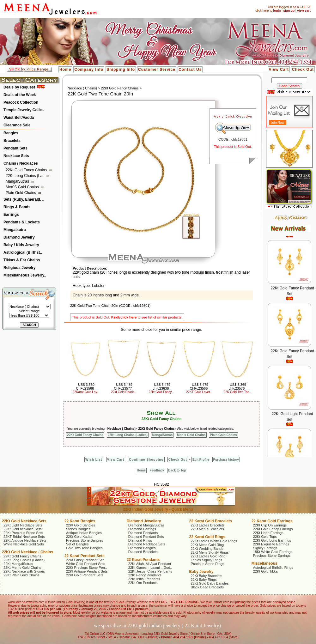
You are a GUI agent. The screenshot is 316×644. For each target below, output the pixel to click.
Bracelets (12, 141)
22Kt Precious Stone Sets (23, 533)
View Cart (279, 70)
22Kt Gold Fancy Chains (27, 170)
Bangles (11, 133)
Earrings (11, 215)
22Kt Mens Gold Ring (207, 545)
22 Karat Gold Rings (207, 537)
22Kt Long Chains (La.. (26, 176)
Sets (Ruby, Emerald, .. (24, 199)
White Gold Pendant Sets (86, 564)
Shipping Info (121, 70)
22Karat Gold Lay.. (86, 392)
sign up (289, 11)
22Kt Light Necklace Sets (23, 525)
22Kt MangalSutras (18, 564)
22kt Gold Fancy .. (161, 392)
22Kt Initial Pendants (144, 579)
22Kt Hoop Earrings (268, 533)
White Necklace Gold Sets (24, 544)
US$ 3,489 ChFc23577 (123, 386)
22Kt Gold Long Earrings (272, 540)
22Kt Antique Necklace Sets (25, 540)
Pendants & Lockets (22, 222)
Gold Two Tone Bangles (84, 548)
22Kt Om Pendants (143, 583)
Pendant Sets (15, 148)
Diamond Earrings (142, 529)
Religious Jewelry (19, 268)
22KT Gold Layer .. (199, 392)
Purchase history (226, 460)
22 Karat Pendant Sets (85, 556)
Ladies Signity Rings (207, 560)
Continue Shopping (146, 460)
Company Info (89, 70)
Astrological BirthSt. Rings (273, 568)
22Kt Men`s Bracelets (207, 529)
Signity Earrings (265, 548)
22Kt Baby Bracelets (207, 576)
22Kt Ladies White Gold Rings (214, 541)
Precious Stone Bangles (85, 540)
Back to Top (177, 470)
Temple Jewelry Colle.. (24, 110)
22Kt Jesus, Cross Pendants (150, 571)
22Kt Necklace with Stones (24, 571)
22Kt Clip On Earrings (270, 525)
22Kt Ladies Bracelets (208, 525)
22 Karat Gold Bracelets (211, 521)
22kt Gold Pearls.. (123, 392)
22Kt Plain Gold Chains (21, 575)
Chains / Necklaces (21, 163)
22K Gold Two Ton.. (237, 392)
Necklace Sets (16, 156)
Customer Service (157, 70)
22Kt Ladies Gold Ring (208, 556)
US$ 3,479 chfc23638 (162, 386)
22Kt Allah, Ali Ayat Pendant (150, 564)
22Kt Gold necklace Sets (22, 529)
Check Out (303, 70)
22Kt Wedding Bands (207, 549)
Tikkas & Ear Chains (22, 260)
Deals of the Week (20, 95)
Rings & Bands (17, 207)
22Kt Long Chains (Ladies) (128, 435)
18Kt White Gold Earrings (273, 552)
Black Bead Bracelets (207, 587)
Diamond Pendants (143, 533)
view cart (304, 11)
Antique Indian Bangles (84, 533)
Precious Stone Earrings (272, 556)
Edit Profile (201, 460)
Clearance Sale (17, 125)
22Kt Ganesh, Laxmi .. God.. (150, 568)
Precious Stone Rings (208, 564)
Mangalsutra (15, 230)
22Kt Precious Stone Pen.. (86, 568)
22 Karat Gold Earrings (272, 521)
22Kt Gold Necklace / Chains (27, 552)
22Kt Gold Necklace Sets (24, 521)
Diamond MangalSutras (146, 525)
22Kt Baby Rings (204, 580)
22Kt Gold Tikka (265, 571)
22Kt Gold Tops (265, 537)
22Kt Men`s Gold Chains (22, 568)
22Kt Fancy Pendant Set (85, 560)
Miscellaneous (264, 563)
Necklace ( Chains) (82, 88)
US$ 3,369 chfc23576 (237, 386)
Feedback (157, 470)
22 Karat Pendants (143, 560)
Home (65, 70)
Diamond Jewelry (19, 237)
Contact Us (190, 70)
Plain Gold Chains (21, 193)
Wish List (94, 460)
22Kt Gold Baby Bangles (210, 583)
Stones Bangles (78, 529)
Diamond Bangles (142, 548)
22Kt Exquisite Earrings (271, 544)
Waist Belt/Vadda (19, 118)
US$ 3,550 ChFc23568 (85, 386)
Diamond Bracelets (143, 552)
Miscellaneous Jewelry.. (25, 275)
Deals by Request (19, 87)
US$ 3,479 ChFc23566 (199, 386)
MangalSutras (18, 181)
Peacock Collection (21, 102)
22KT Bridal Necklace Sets (24, 537)
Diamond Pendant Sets (146, 537)
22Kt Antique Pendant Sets (87, 571)
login (277, 11)
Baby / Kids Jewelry (21, 245)
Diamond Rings (140, 540)
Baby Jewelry (201, 572)
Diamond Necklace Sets (147, 544)
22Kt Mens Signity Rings (210, 552)
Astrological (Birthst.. (23, 252)
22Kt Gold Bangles (81, 525)
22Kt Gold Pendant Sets (85, 575)
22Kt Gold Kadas (79, 537)
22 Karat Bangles (80, 521)
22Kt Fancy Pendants (145, 575)
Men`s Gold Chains (23, 187)
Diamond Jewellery (144, 521)
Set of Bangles (77, 544)
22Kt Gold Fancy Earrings (273, 529)
